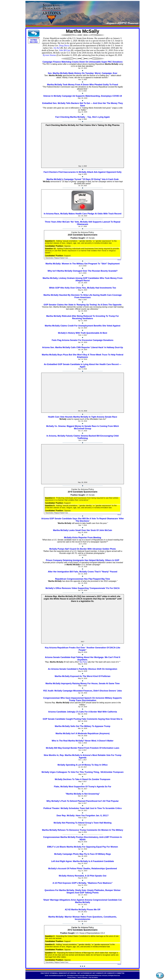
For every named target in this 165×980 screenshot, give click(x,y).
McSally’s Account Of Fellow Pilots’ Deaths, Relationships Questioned (83, 869)
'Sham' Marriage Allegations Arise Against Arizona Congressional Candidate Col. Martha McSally (82, 901)
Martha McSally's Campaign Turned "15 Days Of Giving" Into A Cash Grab (83, 179)
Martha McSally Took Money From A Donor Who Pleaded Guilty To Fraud (83, 85)
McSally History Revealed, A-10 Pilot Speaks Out (82, 876)
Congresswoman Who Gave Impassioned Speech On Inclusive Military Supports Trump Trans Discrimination (82, 699)
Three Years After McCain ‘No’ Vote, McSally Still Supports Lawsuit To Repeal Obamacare (83, 223)
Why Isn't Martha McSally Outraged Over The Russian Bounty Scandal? (82, 271)
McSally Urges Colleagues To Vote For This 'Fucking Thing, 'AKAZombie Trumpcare (83, 772)
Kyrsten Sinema (49, 55)
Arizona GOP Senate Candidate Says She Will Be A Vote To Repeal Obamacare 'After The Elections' (83, 520)
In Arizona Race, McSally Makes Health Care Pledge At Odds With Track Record (83, 214)
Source (119, 260)
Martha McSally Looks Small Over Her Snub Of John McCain (83, 530)
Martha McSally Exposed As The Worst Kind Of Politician (82, 676)
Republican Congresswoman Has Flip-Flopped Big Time (83, 579)
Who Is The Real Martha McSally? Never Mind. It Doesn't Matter (82, 741)
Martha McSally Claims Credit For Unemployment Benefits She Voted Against (83, 326)
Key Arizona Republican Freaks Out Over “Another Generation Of (77, 648)
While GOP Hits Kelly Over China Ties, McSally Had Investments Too (82, 288)
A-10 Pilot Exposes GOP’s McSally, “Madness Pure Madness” (82, 883)
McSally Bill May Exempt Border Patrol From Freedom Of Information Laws (82, 748)
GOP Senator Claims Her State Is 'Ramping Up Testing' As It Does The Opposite (83, 305)
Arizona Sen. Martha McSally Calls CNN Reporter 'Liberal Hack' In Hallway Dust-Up (83, 347)
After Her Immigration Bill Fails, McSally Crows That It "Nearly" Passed (83, 572)
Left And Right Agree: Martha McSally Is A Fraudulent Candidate (83, 861)
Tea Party (83, 662)
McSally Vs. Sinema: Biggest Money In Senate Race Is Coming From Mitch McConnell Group (82, 427)
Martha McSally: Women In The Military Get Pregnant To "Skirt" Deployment (83, 264)
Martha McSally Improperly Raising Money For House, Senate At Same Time (83, 683)
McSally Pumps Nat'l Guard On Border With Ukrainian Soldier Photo (82, 549)
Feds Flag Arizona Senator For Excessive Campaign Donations (83, 340)
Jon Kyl (57, 48)
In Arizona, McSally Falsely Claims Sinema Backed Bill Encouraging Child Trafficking (83, 437)
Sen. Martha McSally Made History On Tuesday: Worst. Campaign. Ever (83, 73)
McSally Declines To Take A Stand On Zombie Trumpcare (82, 779)
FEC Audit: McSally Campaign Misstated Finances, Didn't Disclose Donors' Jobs (82, 691)
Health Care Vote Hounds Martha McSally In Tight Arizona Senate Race (83, 417)
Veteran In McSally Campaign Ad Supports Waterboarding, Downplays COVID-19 (83, 96)
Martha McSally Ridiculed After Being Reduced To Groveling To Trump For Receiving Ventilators (83, 317)
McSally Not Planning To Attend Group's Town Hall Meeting (83, 823)
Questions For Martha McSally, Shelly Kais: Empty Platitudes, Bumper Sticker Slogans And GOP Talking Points (83, 891)
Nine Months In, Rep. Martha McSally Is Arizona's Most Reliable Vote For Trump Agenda (82, 756)
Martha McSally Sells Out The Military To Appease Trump (82, 726)
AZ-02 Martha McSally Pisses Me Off (83, 910)
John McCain (65, 50)
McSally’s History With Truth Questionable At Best (83, 333)
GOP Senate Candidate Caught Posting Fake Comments (70, 719)
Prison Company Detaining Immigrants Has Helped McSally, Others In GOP (83, 560)
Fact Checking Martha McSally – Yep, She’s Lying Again (83, 117)
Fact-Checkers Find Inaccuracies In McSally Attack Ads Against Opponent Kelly (82, 172)
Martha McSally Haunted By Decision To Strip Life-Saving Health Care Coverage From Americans (83, 296)
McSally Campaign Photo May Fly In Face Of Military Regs (83, 854)
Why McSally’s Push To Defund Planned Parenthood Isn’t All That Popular (82, 801)
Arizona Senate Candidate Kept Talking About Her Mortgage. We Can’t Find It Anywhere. (83, 658)
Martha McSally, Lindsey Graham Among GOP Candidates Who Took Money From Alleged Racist (82, 279)
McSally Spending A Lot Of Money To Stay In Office (82, 765)
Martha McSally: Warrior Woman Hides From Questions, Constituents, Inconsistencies (83, 918)
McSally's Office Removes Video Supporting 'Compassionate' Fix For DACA (83, 588)
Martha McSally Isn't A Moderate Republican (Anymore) (83, 733)
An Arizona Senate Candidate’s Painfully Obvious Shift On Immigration (83, 669)
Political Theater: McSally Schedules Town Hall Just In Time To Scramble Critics (83, 808)
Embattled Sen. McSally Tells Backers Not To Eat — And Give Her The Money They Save (83, 104)
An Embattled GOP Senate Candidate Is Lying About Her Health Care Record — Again (83, 366)
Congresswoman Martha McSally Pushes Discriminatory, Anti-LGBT (76, 837)
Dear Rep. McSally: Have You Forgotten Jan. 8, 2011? (83, 816)
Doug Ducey (64, 46)
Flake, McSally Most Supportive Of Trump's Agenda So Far (83, 787)
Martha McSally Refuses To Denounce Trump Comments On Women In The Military (83, 830)
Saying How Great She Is (110, 719)
